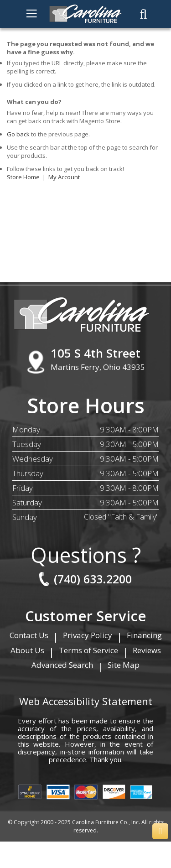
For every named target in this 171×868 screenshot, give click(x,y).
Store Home (23, 177)
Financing (144, 635)
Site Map (124, 665)
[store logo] (86, 14)
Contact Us (29, 635)
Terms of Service (88, 650)
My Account (64, 177)
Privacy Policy (88, 635)
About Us (27, 650)
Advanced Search (62, 665)
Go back (18, 134)
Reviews (147, 650)
